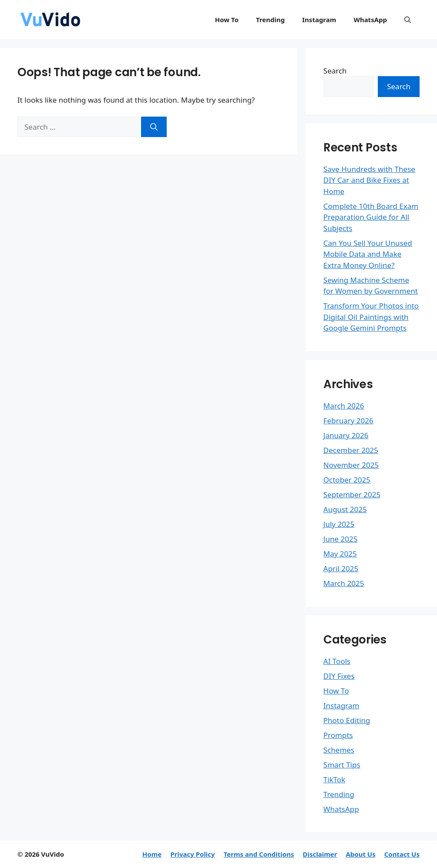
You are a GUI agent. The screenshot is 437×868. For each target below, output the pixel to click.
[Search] (154, 127)
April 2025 (341, 568)
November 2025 (351, 465)
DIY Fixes (339, 676)
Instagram (319, 20)
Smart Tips (342, 765)
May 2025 (340, 554)
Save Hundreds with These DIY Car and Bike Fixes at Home (369, 180)
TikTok (334, 779)
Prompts (338, 735)
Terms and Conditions (259, 854)
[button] (408, 20)
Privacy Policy (192, 854)
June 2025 (341, 539)
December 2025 (351, 450)
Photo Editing (347, 720)
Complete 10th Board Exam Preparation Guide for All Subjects (371, 217)
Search (335, 71)
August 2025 (345, 509)
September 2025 (352, 494)
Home (152, 854)
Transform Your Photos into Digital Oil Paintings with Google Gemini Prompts (371, 317)
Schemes (339, 750)
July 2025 (339, 524)
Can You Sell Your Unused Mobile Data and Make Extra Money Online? (368, 254)
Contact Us (402, 854)
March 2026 (344, 406)
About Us (360, 854)
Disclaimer (320, 854)
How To (227, 20)
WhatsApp (370, 20)
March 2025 (344, 583)
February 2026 (348, 421)
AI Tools (337, 661)
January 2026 (346, 435)
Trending (270, 20)
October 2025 (347, 480)
